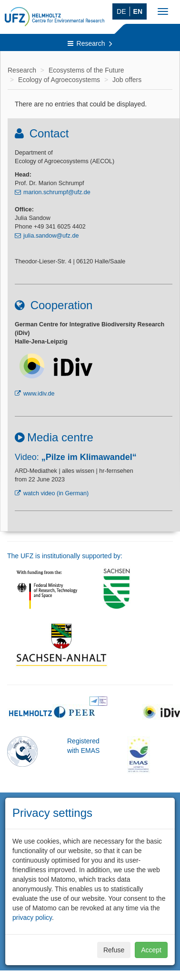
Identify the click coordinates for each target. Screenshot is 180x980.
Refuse (114, 950)
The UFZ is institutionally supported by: (65, 556)
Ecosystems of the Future (86, 70)
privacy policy (32, 917)
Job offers (127, 80)
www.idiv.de (39, 394)
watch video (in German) (56, 493)
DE (121, 11)
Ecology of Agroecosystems (59, 80)
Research (90, 43)
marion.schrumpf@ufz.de (57, 192)
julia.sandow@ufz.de (51, 236)
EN (138, 11)
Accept (151, 950)
